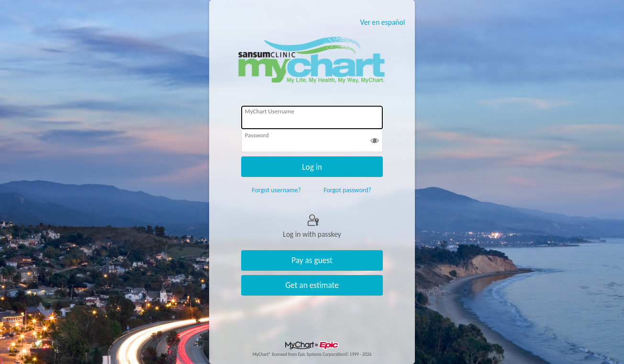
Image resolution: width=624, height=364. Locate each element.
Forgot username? (277, 190)
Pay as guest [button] (312, 260)
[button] (375, 142)
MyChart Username (270, 111)
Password (257, 135)
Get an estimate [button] (312, 285)
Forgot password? (347, 190)
